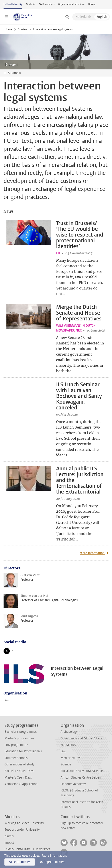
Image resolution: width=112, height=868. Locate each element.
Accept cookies (20, 862)
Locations (11, 828)
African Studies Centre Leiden (81, 749)
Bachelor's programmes (21, 704)
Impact (9, 815)
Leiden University (13, 4)
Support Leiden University (22, 802)
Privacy (9, 847)
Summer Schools (16, 730)
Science (66, 736)
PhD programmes (16, 717)
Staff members (47, 4)
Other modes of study (19, 736)
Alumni (9, 808)
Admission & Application (21, 756)
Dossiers (22, 29)
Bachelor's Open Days (19, 743)
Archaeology (69, 704)
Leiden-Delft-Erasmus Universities (27, 821)
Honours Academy (73, 756)
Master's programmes (19, 710)
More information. (54, 856)
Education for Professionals (23, 723)
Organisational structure (71, 4)
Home (8, 29)
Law (6, 672)
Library (92, 4)
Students (30, 4)
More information (92, 525)
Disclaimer (11, 834)
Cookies (10, 841)
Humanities (68, 717)
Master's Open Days (18, 749)
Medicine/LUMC (71, 730)
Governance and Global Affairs (81, 710)
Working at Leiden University (24, 795)
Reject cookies (54, 862)
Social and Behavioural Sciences (82, 743)
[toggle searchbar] (67, 17)
